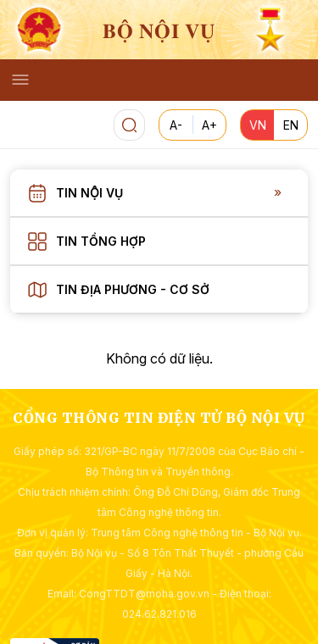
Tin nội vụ (89, 193)
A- (176, 125)
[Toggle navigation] (20, 80)
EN (291, 125)
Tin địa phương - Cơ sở (133, 289)
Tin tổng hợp (101, 241)
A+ (209, 125)
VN (258, 125)
